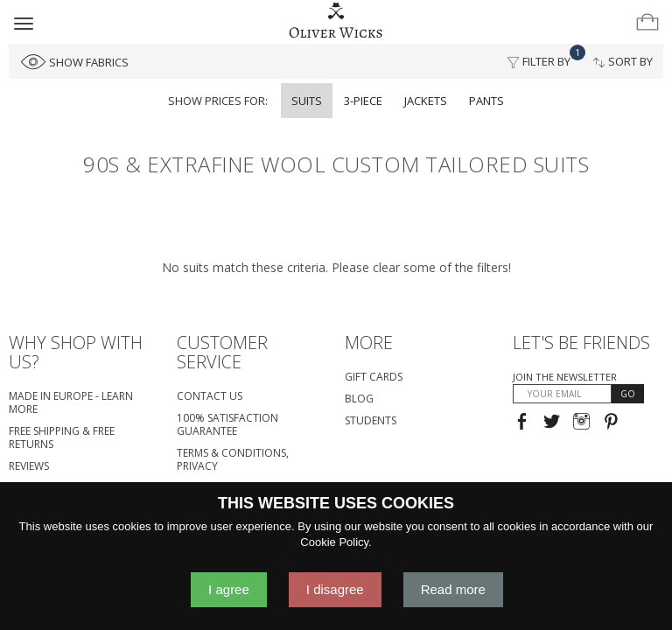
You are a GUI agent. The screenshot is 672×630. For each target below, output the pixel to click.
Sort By (623, 61)
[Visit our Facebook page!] (522, 423)
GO (628, 394)
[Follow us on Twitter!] (552, 423)
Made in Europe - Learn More (71, 402)
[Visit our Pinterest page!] (611, 423)
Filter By (544, 57)
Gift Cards (374, 377)
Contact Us (210, 396)
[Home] (336, 21)
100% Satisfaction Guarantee (227, 424)
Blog (359, 399)
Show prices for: (218, 101)
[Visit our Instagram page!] (581, 423)
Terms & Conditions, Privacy (233, 459)
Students (371, 420)
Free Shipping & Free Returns (62, 437)
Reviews (29, 466)
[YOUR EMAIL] (562, 394)
